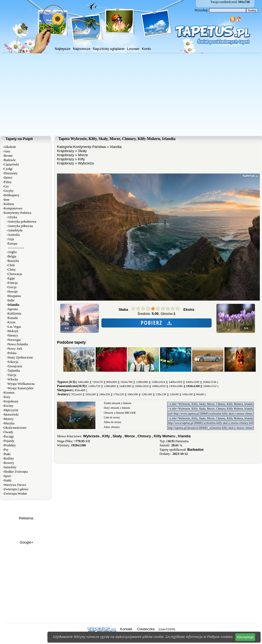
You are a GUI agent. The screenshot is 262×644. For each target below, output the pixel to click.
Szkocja (13, 362)
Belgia (12, 256)
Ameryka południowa (22, 222)
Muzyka (9, 423)
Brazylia (13, 261)
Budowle (10, 160)
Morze (83, 155)
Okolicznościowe (15, 428)
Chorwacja (15, 274)
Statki (8, 480)
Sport (7, 476)
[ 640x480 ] (83, 382)
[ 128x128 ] (161, 394)
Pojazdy (9, 441)
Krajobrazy (11, 401)
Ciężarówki (11, 164)
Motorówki (11, 415)
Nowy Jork (15, 349)
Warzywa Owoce (15, 485)
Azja (11, 239)
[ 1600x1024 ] (142, 386)
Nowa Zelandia (18, 344)
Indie (11, 300)
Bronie (8, 156)
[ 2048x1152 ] (210, 386)
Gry (6, 186)
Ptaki (7, 454)
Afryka (12, 217)
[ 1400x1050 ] (175, 382)
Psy (6, 450)
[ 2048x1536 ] (209, 382)
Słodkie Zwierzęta (16, 472)
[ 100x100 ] (187, 394)
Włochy (13, 379)
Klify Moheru (165, 436)
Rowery (9, 463)
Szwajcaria (15, 366)
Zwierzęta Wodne (15, 494)
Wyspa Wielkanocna (21, 384)
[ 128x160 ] (147, 394)
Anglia (12, 252)
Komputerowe (13, 208)
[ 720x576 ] (97, 382)
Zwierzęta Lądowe (16, 489)
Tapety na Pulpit (19, 139)
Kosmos (9, 393)
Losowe (133, 49)
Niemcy (13, 335)
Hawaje (13, 292)
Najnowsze (82, 49)
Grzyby (9, 191)
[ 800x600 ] (111, 382)
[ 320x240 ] (90, 394)
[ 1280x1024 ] (158, 382)
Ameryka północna (20, 226)
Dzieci (8, 178)
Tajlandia (14, 371)
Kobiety (9, 204)
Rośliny (9, 458)
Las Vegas (14, 327)
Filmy (8, 182)
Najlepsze (63, 49)
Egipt (11, 278)
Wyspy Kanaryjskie (21, 388)
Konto (146, 49)
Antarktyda (15, 230)
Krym (12, 322)
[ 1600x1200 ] (192, 382)
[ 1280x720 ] (94, 386)
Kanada (13, 318)
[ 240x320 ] (105, 394)
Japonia (13, 309)
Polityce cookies (220, 637)
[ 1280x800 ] (110, 386)
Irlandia (116, 147)
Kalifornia (14, 313)
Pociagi (9, 436)
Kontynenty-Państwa (18, 213)
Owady (9, 432)
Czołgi (8, 169)
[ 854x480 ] (80, 390)
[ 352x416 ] (76, 394)
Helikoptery (12, 195)
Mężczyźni (11, 410)
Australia (14, 235)
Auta (7, 151)
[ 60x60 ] (200, 394)
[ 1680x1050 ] (159, 386)
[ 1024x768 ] (126, 382)
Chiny (12, 270)
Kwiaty (9, 406)
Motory (9, 419)
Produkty (10, 445)
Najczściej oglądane (109, 49)
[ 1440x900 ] (125, 386)
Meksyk (13, 331)
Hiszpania (14, 296)
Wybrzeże (91, 436)
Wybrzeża (86, 163)
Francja (13, 283)
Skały (82, 151)
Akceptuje (245, 637)
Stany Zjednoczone (20, 357)
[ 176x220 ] (119, 394)
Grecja (12, 287)
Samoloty (10, 467)
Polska (12, 353)
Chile (11, 265)
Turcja (12, 375)
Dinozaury (11, 173)
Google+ (27, 542)
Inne (7, 200)
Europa (12, 243)
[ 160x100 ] (133, 394)
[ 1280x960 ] (142, 382)
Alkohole (10, 147)
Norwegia (14, 340)
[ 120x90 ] (174, 394)
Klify (82, 159)
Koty (7, 397)
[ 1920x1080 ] (176, 386)
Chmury (144, 436)
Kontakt (126, 629)
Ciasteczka (146, 629)
